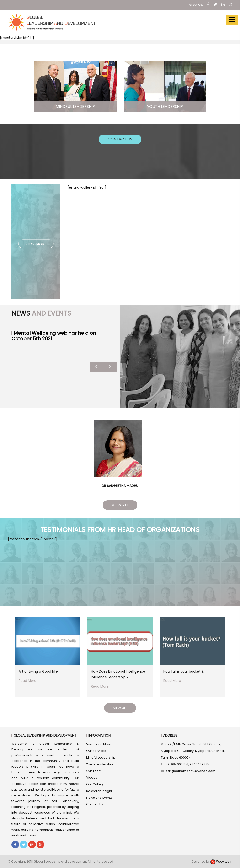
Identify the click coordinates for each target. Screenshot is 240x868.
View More (36, 244)
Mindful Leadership (101, 757)
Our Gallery (95, 784)
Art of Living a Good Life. (39, 671)
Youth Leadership (100, 764)
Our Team (94, 771)
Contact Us (120, 139)
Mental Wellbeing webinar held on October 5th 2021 (54, 336)
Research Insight (99, 791)
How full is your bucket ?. (184, 671)
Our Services (96, 751)
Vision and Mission (100, 744)
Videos (92, 778)
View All (120, 505)
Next (110, 367)
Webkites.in (221, 861)
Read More (27, 681)
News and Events (99, 798)
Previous (96, 367)
